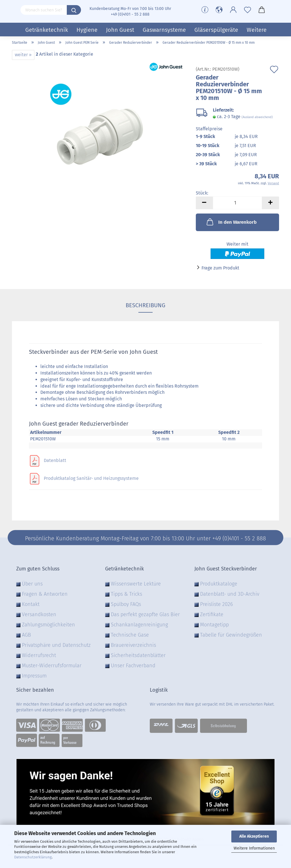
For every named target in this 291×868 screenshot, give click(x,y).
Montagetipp (214, 625)
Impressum (34, 676)
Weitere (257, 30)
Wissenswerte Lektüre (136, 584)
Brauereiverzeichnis (133, 645)
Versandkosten (39, 614)
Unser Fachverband (133, 666)
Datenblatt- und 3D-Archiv (230, 594)
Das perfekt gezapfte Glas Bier (145, 614)
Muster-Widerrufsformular (52, 666)
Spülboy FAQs (126, 604)
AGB (26, 635)
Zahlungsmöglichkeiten (48, 625)
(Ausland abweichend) (257, 117)
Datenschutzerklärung (33, 857)
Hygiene (87, 30)
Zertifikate (212, 614)
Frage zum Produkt (220, 268)
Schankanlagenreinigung (139, 625)
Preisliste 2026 (216, 604)
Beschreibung (145, 305)
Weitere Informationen (254, 848)
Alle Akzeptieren (254, 836)
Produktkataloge (219, 584)
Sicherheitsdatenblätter (138, 655)
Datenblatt (55, 460)
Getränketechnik (47, 30)
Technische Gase (130, 635)
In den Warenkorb (231, 222)
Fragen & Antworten (45, 594)
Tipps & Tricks (126, 594)
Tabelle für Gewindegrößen (231, 635)
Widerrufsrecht (39, 655)
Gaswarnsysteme (164, 30)
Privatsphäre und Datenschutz (56, 645)
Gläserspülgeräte (216, 30)
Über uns (32, 584)
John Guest (120, 30)
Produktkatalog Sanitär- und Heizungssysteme (91, 478)
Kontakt (31, 604)
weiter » (23, 55)
